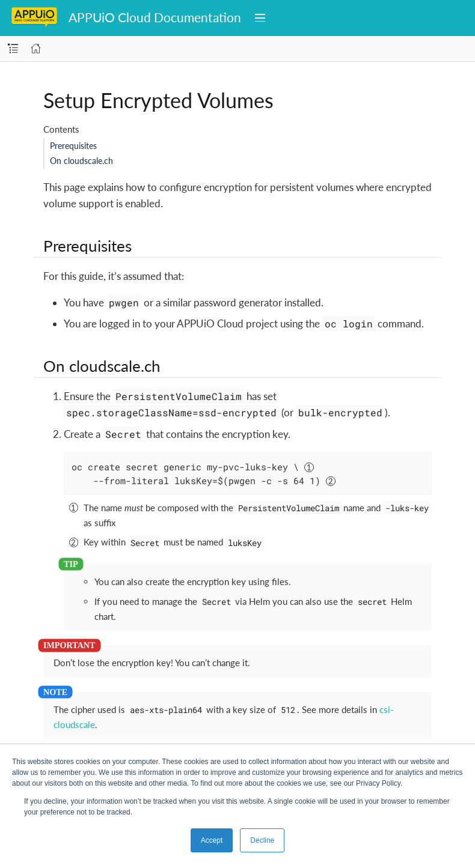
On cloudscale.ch (81, 161)
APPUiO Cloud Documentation (155, 17)
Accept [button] (212, 840)
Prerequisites (73, 146)
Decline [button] (262, 840)
